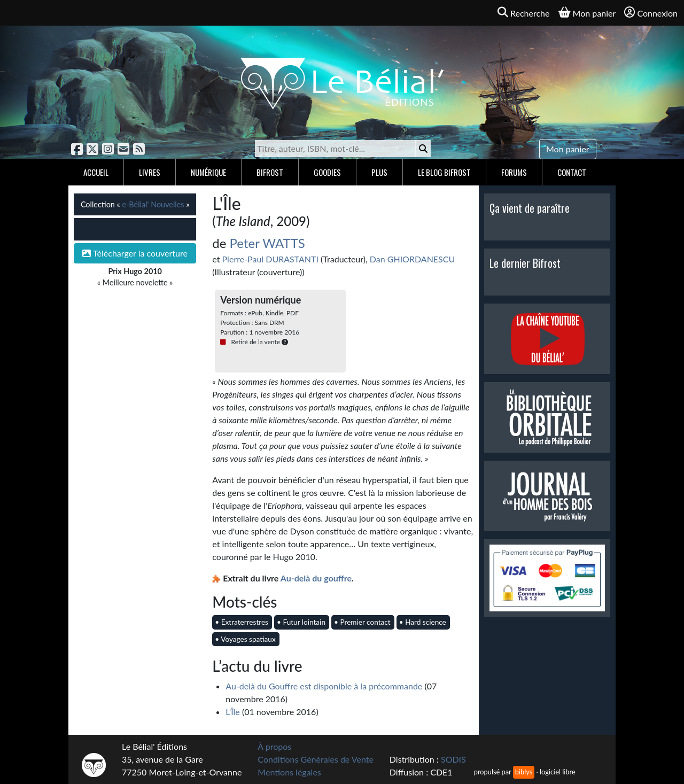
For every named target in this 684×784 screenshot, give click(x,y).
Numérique (208, 172)
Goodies (327, 172)
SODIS (453, 759)
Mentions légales (289, 772)
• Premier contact (362, 622)
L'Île (233, 712)
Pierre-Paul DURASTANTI (270, 259)
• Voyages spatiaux (245, 639)
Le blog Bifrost (444, 172)
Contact (572, 172)
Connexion (651, 13)
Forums (514, 172)
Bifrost (270, 172)
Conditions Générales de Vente (316, 759)
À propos (274, 746)
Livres (150, 172)
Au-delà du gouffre (316, 578)
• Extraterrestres (242, 622)
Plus (379, 172)
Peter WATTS (267, 243)
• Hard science (423, 622)
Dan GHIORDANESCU (412, 259)
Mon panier (568, 149)
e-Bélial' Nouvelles (153, 204)
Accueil (96, 172)
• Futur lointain (301, 622)
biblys (524, 772)
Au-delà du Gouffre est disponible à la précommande (324, 686)
